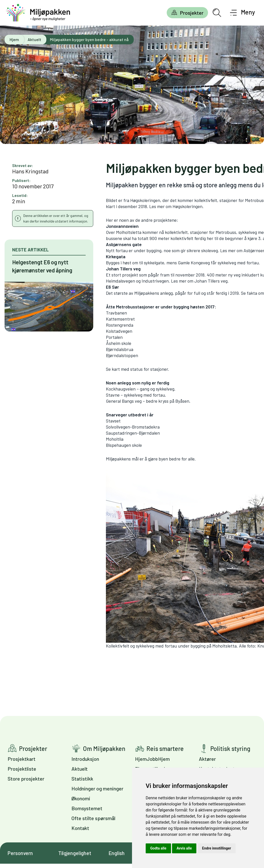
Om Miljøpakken (104, 749)
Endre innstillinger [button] (217, 848)
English (117, 853)
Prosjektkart (22, 759)
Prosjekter (192, 13)
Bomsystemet (87, 808)
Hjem (14, 39)
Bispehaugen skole (124, 445)
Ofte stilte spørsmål (93, 818)
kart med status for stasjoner (140, 369)
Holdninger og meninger (97, 788)
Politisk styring (230, 749)
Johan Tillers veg (211, 281)
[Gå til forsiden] (38, 13)
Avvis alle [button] (184, 848)
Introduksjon (85, 759)
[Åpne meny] (243, 13)
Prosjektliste (22, 769)
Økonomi (81, 798)
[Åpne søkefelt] (217, 13)
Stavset (113, 421)
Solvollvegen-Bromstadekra (133, 427)
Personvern (20, 853)
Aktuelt (34, 39)
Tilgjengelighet (75, 853)
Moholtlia (115, 439)
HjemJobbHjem (152, 759)
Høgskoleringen (187, 206)
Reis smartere (165, 749)
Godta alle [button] (158, 848)
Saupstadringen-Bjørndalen (133, 433)
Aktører (207, 759)
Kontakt (80, 828)
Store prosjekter (26, 779)
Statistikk (82, 779)
